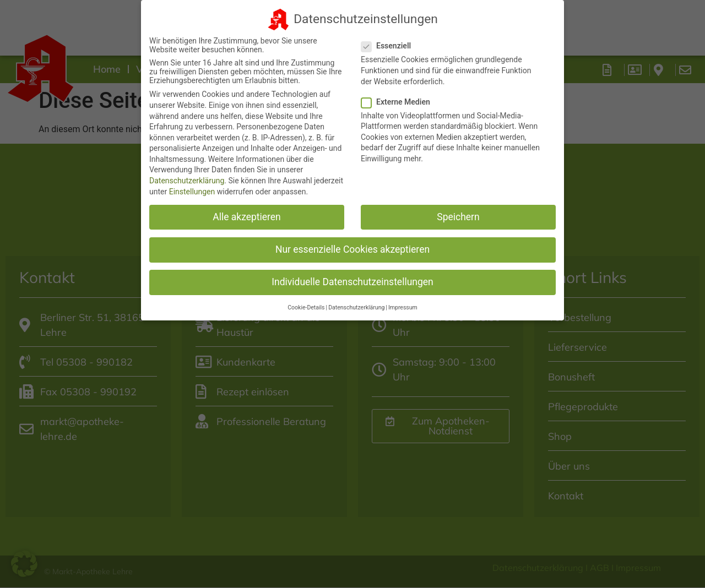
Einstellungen (192, 183)
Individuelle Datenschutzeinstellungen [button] (352, 274)
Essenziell (389, 38)
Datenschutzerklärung (187, 173)
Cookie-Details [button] (306, 300)
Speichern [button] (458, 209)
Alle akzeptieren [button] (247, 209)
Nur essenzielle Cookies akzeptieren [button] (352, 242)
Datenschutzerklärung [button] (356, 300)
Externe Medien (399, 94)
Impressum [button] (403, 300)
